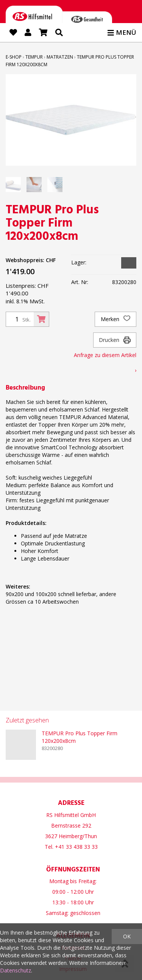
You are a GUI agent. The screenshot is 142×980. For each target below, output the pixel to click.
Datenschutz (16, 970)
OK (127, 936)
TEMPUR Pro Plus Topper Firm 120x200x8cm (80, 737)
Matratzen (60, 57)
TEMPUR (34, 57)
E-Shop (14, 57)
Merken (115, 319)
